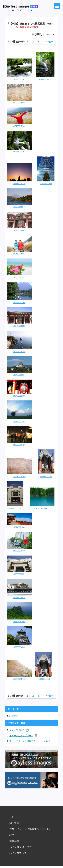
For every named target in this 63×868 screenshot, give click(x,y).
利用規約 (14, 716)
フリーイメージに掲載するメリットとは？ (30, 741)
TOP (12, 817)
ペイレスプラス (18, 853)
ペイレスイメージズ (20, 847)
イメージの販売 (19, 730)
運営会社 (14, 841)
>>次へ (50, 42)
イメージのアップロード (23, 736)
